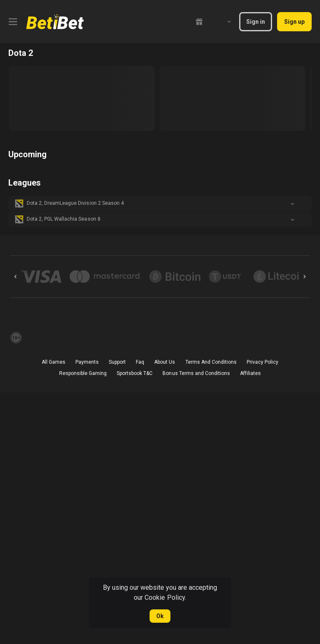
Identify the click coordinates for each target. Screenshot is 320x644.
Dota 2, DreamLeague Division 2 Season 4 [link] (75, 203)
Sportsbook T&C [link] (135, 373)
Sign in (256, 22)
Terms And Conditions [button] (211, 362)
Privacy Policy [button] (262, 362)
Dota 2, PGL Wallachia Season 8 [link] (64, 219)
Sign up (294, 22)
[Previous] (15, 277)
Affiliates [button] (250, 373)
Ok (160, 616)
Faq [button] (140, 362)
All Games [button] (54, 362)
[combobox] (223, 22)
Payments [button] (87, 362)
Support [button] (117, 362)
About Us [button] (165, 362)
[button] (160, 204)
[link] (55, 22)
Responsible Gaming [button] (83, 373)
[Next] (305, 277)
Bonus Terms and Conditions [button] (196, 373)
